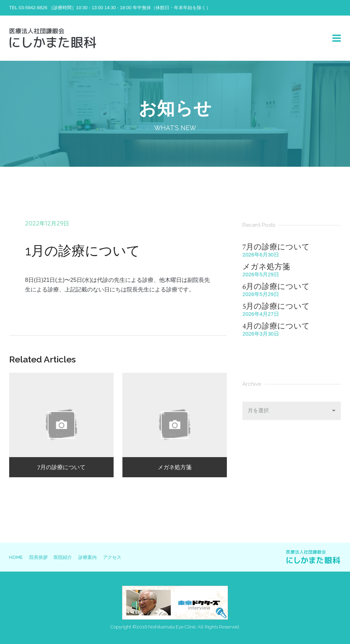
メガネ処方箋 (266, 267)
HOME (16, 557)
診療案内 (95, 557)
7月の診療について (276, 247)
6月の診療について (276, 287)
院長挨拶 (41, 557)
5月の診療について (276, 306)
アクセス (122, 557)
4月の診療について (276, 326)
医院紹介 (68, 557)
